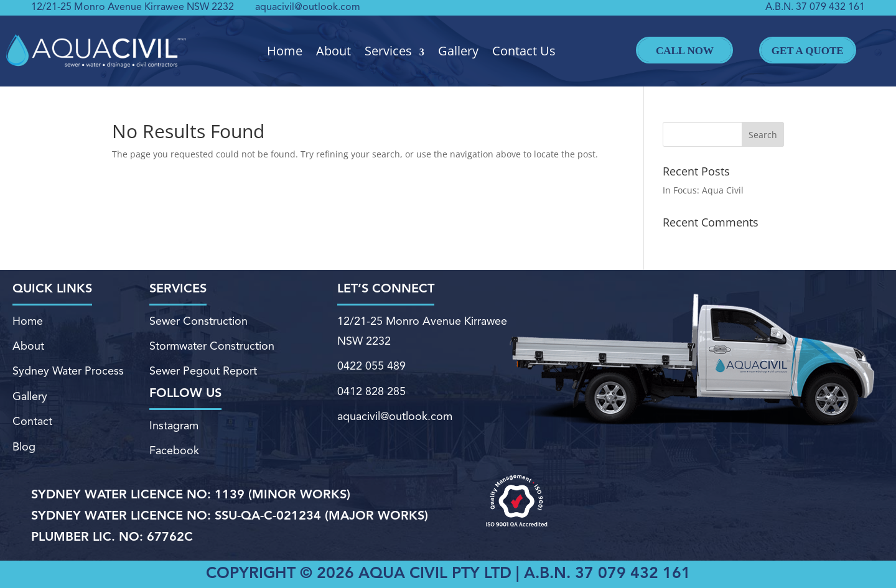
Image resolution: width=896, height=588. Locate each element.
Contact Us (524, 51)
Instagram (174, 426)
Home (285, 51)
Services (388, 51)
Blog (24, 447)
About (334, 51)
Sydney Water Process (68, 371)
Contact (32, 422)
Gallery (458, 51)
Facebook (174, 451)
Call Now (684, 50)
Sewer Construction (198, 322)
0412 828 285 (371, 392)
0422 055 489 (371, 366)
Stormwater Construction (212, 347)
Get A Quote (808, 50)
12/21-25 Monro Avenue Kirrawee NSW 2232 (133, 7)
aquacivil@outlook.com (308, 7)
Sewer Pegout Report (203, 371)
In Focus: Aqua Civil (703, 190)
